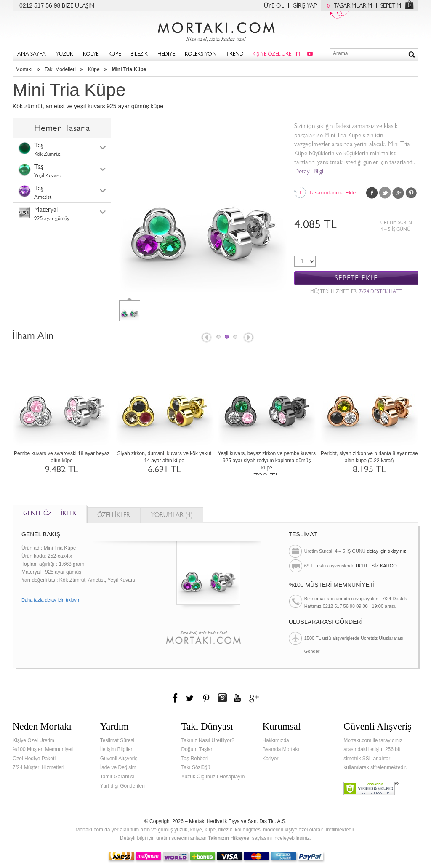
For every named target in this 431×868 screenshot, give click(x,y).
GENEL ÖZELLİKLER (50, 514)
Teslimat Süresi (117, 740)
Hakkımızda (275, 740)
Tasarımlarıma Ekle (332, 193)
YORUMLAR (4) (172, 516)
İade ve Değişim (118, 767)
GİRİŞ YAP (305, 6)
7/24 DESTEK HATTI (381, 292)
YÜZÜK (64, 55)
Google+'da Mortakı (255, 698)
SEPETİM (391, 6)
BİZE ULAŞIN (78, 6)
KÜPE (114, 55)
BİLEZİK (139, 55)
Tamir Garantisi (117, 777)
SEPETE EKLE (356, 278)
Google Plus (398, 193)
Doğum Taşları (198, 749)
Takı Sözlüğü (196, 767)
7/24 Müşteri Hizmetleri (39, 767)
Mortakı (24, 69)
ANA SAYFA (32, 55)
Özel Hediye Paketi (34, 759)
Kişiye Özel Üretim (33, 740)
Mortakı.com (215, 30)
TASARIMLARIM (347, 6)
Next (249, 338)
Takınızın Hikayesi (229, 838)
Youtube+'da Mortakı (237, 698)
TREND (235, 55)
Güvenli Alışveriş (119, 759)
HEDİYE (166, 55)
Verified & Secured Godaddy (371, 788)
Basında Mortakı (281, 749)
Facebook (372, 193)
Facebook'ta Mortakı (176, 698)
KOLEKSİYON (201, 55)
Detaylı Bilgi (309, 172)
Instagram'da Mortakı (222, 698)
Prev (206, 338)
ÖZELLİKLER (114, 516)
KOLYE (91, 55)
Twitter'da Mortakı (191, 698)
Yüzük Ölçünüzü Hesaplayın (213, 777)
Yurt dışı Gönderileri (122, 786)
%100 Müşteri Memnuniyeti (43, 749)
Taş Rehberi (195, 759)
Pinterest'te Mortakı (206, 698)
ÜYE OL (274, 6)
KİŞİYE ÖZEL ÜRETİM (276, 55)
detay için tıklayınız (387, 551)
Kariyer (270, 759)
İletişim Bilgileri (117, 749)
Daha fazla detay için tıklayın (51, 600)
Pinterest (411, 193)
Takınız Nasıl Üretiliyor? (208, 740)
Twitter (385, 193)
